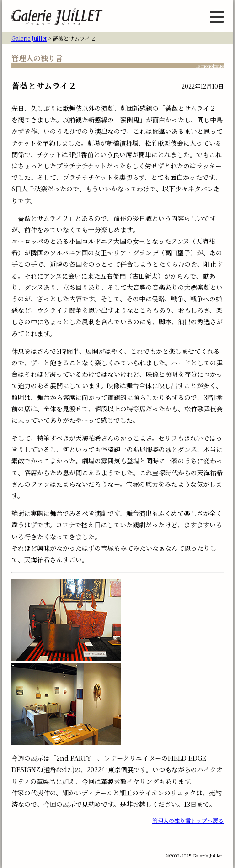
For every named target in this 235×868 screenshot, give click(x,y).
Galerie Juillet (29, 38)
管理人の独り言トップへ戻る (188, 820)
